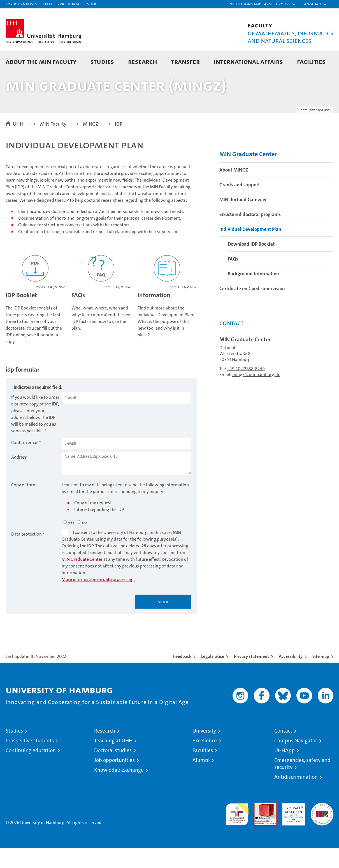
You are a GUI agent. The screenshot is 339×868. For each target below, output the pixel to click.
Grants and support (240, 205)
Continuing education (31, 770)
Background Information (253, 294)
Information (154, 315)
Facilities (311, 61)
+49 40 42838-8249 (246, 389)
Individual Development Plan (250, 249)
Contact (283, 751)
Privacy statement (251, 676)
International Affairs (248, 61)
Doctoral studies (113, 770)
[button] (262, 4)
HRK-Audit (292, 826)
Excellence (205, 761)
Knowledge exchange (119, 790)
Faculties (203, 770)
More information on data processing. (98, 600)
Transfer (185, 61)
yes (71, 542)
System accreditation (322, 829)
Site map (321, 676)
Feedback (182, 676)
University (204, 751)
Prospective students (30, 761)
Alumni (201, 780)
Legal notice (213, 676)
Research (143, 61)
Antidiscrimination (296, 797)
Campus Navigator (296, 761)
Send (163, 622)
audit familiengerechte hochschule (237, 832)
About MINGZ (234, 190)
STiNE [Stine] (92, 4)
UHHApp (285, 770)
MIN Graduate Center (82, 579)
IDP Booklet (21, 315)
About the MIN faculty (41, 61)
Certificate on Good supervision (252, 309)
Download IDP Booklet (251, 264)
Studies (102, 61)
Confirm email (25, 463)
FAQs (78, 315)
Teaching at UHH (113, 761)
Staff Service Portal (62, 4)
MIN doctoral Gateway (243, 220)
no (84, 542)
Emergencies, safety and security (302, 784)
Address (19, 477)
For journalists (21, 4)
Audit (259, 826)
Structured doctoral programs (250, 234)
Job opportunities (114, 780)
